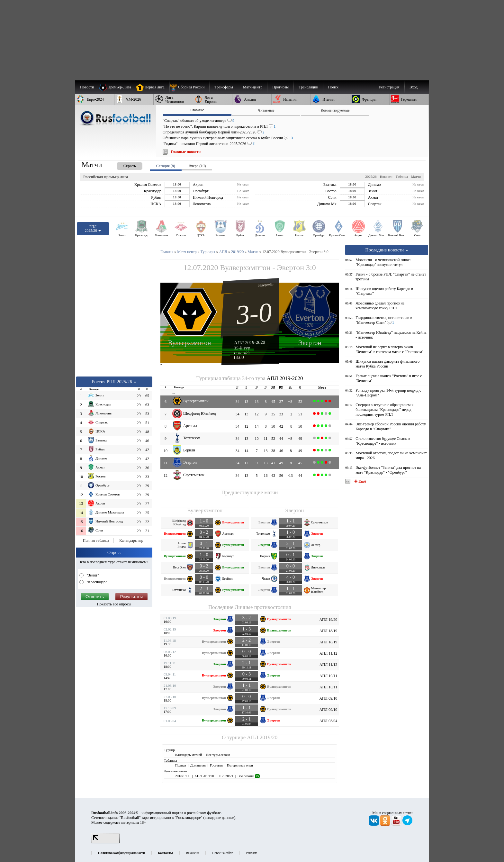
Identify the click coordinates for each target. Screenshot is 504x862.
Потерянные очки (240, 765)
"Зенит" (92, 575)
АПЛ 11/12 (328, 653)
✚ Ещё (360, 481)
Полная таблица (96, 540)
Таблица (402, 177)
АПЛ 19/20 (328, 620)
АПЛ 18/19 (328, 631)
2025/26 (371, 177)
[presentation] (123, 165)
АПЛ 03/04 (328, 721)
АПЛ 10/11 (328, 676)
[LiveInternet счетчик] (105, 842)
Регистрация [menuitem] (389, 87)
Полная (181, 765)
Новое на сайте (222, 853)
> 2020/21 (226, 776)
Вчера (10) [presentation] (197, 166)
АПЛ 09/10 (328, 698)
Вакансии (193, 853)
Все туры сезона (218, 755)
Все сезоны (249, 776)
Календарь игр (131, 540)
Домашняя (198, 765)
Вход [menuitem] (414, 87)
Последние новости (387, 250)
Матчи (416, 177)
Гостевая (216, 765)
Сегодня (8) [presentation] (166, 166)
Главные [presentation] (197, 110)
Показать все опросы (114, 604)
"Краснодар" (96, 582)
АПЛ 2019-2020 (250, 342)
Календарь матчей (189, 755)
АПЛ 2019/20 (262, 737)
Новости (386, 177)
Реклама (252, 853)
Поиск (333, 87)
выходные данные (220, 818)
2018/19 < (183, 776)
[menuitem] (189, 87)
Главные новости (186, 152)
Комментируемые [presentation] (335, 110)
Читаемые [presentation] (266, 110)
